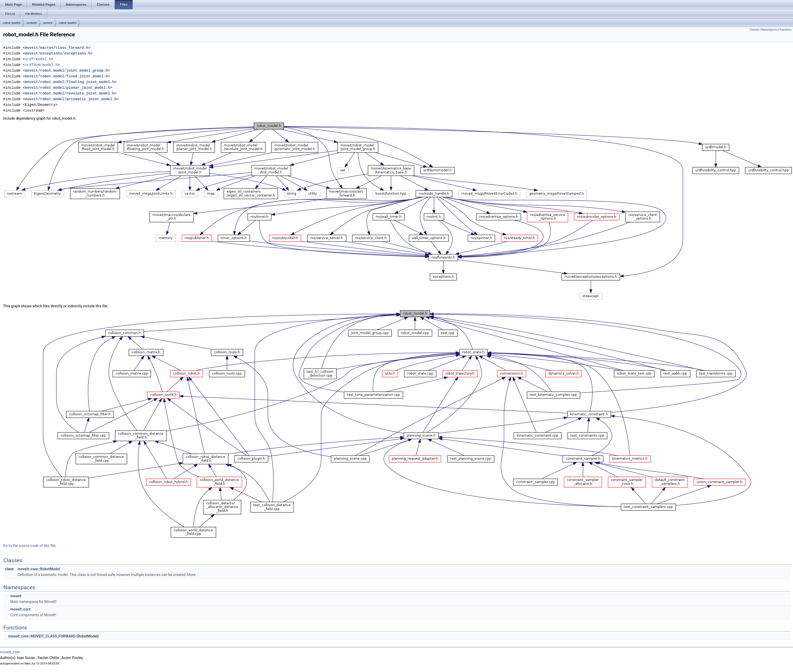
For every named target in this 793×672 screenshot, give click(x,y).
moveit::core (20, 609)
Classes (754, 30)
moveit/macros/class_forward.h (57, 48)
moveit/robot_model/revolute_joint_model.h (70, 93)
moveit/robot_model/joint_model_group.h (66, 70)
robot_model (12, 23)
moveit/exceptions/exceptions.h (58, 53)
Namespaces (769, 30)
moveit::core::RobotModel (39, 569)
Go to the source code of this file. (30, 546)
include (32, 23)
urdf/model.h (38, 59)
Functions (786, 30)
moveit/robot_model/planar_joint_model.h (68, 88)
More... (193, 575)
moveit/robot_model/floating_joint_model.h (70, 82)
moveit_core (10, 652)
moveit (48, 23)
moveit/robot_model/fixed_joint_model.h (66, 76)
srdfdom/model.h (41, 65)
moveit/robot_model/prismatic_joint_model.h (71, 99)
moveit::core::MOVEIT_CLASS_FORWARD (42, 636)
